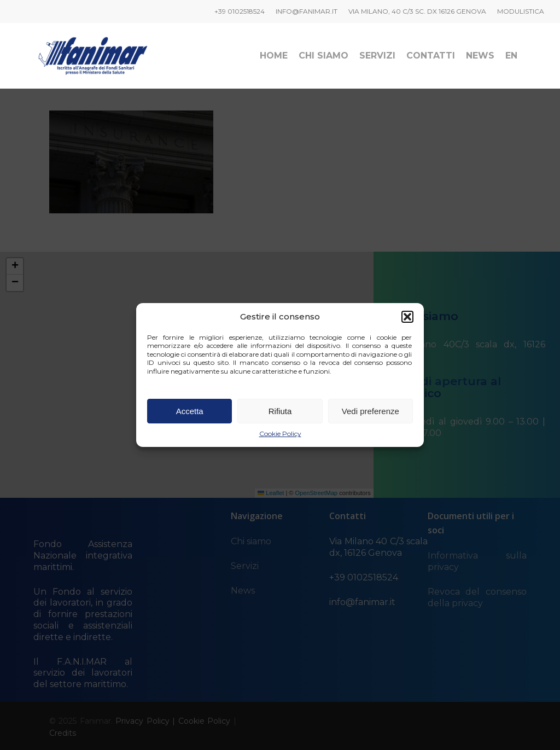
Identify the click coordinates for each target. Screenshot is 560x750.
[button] (407, 317)
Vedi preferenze (371, 411)
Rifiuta (280, 411)
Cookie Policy (280, 434)
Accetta (190, 411)
